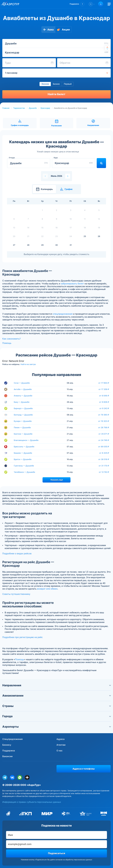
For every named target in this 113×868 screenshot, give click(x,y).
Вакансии (7, 756)
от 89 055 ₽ (104, 447)
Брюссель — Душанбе (24, 447)
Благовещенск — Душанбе (26, 440)
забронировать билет (72, 284)
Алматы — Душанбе (23, 396)
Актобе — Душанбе (23, 389)
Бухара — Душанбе (23, 421)
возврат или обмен (47, 589)
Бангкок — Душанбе (23, 434)
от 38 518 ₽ (104, 459)
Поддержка (9, 751)
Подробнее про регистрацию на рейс (23, 637)
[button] (77, 4)
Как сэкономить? (11, 339)
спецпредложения (63, 314)
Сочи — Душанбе (22, 383)
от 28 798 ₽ (104, 428)
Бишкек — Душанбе (23, 453)
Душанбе (33, 108)
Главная (6, 108)
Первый (68, 84)
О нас (60, 751)
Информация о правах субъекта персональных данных (32, 802)
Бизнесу (7, 745)
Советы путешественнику (16, 594)
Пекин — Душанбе (22, 427)
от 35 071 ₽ (104, 434)
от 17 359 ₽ (104, 389)
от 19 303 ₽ (104, 421)
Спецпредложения (12, 739)
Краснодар (45, 108)
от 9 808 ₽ (104, 402)
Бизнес (56, 84)
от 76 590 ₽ (104, 415)
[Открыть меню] (109, 4)
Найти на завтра (28, 364)
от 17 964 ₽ (104, 383)
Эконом (45, 84)
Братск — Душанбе (23, 459)
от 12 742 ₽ (104, 472)
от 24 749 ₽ (104, 440)
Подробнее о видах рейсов (17, 554)
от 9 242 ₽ (104, 408)
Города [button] (56, 716)
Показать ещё (57, 480)
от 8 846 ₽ (104, 396)
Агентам (61, 745)
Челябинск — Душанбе (24, 472)
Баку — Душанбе (22, 402)
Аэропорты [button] (56, 727)
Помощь (7, 343)
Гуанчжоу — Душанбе (24, 466)
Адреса (61, 739)
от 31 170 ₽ (104, 466)
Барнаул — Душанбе (23, 408)
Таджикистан (19, 108)
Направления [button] (56, 685)
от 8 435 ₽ (104, 453)
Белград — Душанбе (23, 415)
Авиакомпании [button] (56, 696)
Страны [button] (56, 706)
